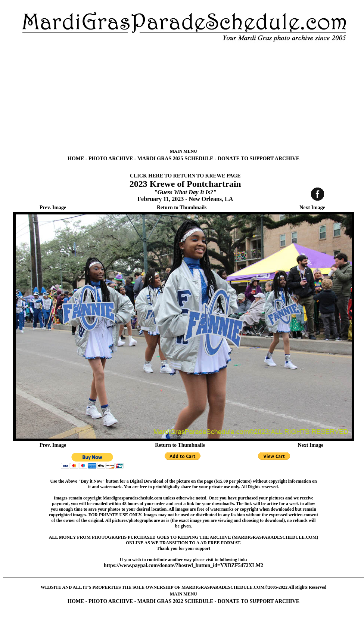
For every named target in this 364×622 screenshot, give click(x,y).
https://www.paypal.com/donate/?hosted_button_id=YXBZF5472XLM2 (183, 565)
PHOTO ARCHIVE (111, 159)
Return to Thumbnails (182, 208)
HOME (76, 159)
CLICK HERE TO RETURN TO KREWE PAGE (185, 176)
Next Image (312, 208)
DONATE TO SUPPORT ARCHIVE (259, 159)
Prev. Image (53, 208)
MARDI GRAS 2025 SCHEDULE (175, 159)
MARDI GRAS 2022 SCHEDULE (175, 601)
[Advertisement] (183, 95)
